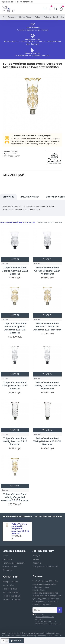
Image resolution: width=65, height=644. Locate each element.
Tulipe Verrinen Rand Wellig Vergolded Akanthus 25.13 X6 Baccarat (20, 529)
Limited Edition (25, 17)
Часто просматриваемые (49, 517)
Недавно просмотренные (17, 517)
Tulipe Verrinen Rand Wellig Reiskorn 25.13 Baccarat (15, 442)
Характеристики (30, 197)
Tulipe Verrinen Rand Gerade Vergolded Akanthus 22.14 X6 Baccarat (15, 328)
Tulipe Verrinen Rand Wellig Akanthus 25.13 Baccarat (15, 386)
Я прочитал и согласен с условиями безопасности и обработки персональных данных (47, 619)
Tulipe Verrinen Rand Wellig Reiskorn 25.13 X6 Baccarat (47, 442)
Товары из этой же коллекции (18, 223)
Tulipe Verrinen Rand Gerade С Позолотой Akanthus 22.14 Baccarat (47, 327)
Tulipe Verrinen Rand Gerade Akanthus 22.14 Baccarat (15, 271)
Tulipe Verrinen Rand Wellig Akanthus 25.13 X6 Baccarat (47, 386)
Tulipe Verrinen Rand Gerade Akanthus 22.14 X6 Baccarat (47, 271)
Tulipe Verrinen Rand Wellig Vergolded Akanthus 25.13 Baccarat (15, 497)
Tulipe (38, 17)
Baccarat (12, 17)
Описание (8, 197)
